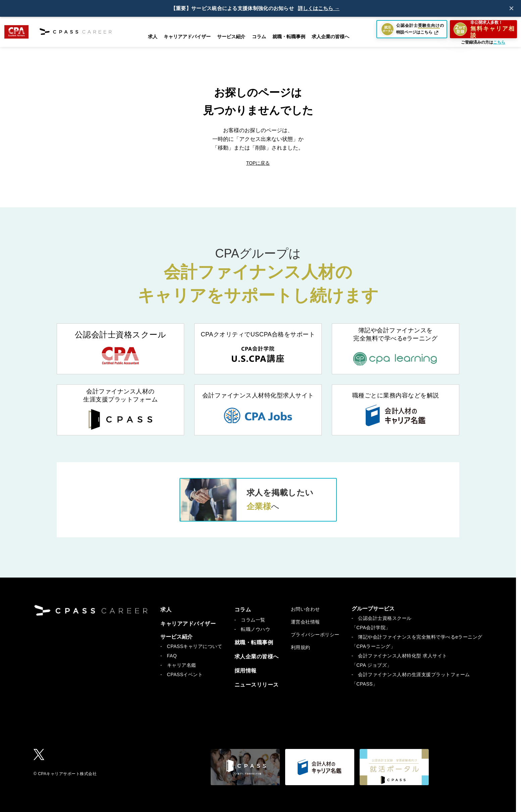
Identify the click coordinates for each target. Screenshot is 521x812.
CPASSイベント (185, 674)
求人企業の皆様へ (330, 37)
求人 (153, 37)
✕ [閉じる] (511, 8)
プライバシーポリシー (315, 635)
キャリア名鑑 (182, 665)
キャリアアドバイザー (187, 37)
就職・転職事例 (289, 37)
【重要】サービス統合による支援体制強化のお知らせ (232, 9)
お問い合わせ (305, 609)
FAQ (172, 656)
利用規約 (301, 647)
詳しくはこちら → (319, 9)
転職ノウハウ (255, 629)
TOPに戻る (258, 163)
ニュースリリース (257, 685)
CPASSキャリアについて (195, 646)
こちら (499, 42)
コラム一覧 (253, 620)
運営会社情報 (305, 622)
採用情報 (246, 671)
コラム (243, 610)
